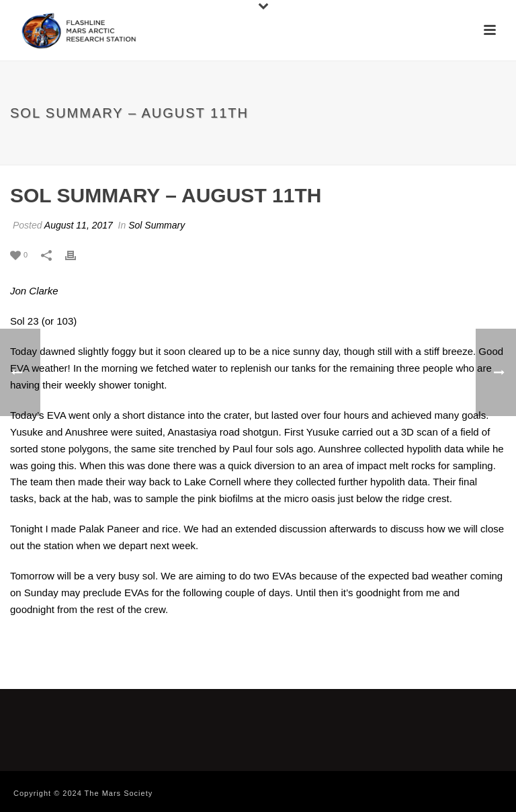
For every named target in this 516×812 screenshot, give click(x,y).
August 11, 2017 (79, 225)
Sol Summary (157, 225)
